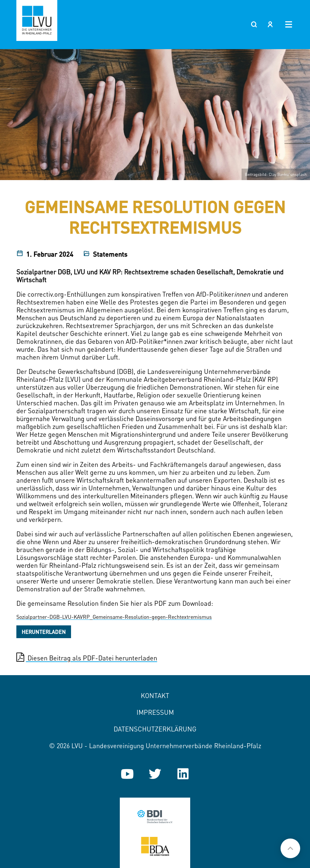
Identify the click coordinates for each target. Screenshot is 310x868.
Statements (110, 254)
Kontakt (155, 696)
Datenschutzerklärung (155, 729)
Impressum (155, 712)
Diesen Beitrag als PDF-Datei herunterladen (87, 657)
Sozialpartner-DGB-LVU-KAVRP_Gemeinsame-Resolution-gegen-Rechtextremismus (114, 617)
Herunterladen (44, 632)
